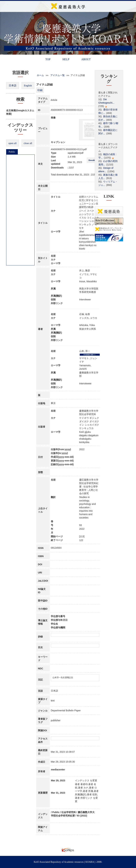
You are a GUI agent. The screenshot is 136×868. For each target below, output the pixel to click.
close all (28, 143)
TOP (48, 59)
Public (12, 152)
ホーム (40, 75)
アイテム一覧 (57, 75)
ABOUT (86, 59)
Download (93, 160)
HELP (66, 59)
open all (12, 143)
